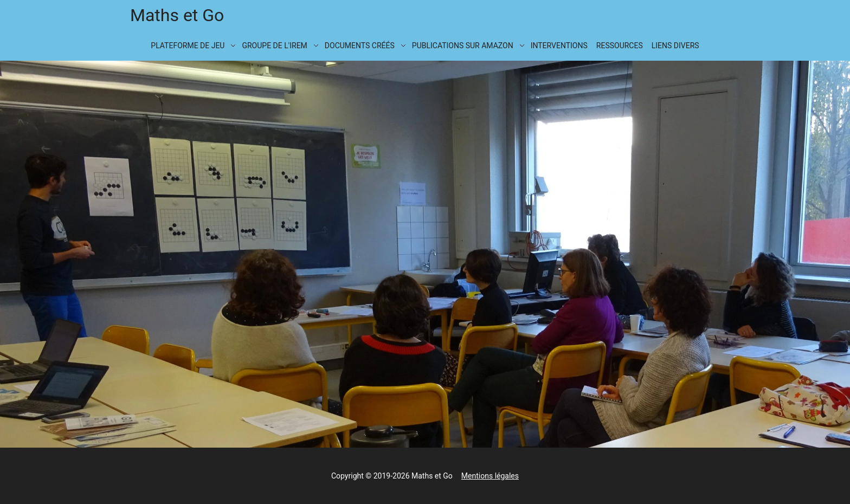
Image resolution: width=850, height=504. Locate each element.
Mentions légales (490, 476)
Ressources (620, 46)
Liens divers (675, 46)
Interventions (559, 46)
